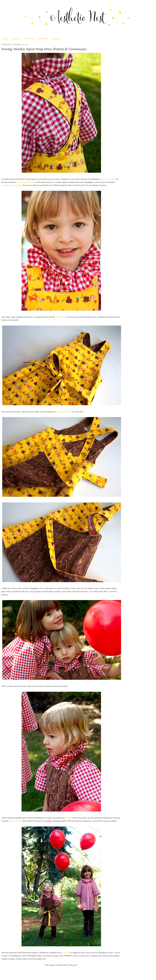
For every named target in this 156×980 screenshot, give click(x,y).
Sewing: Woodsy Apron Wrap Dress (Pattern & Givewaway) (44, 49)
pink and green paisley (26, 182)
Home (5, 39)
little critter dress (16, 821)
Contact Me (29, 39)
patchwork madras (108, 179)
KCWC (68, 818)
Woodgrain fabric (63, 412)
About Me (16, 39)
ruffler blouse (60, 317)
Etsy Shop (56, 39)
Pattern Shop (43, 39)
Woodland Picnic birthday (12, 185)
